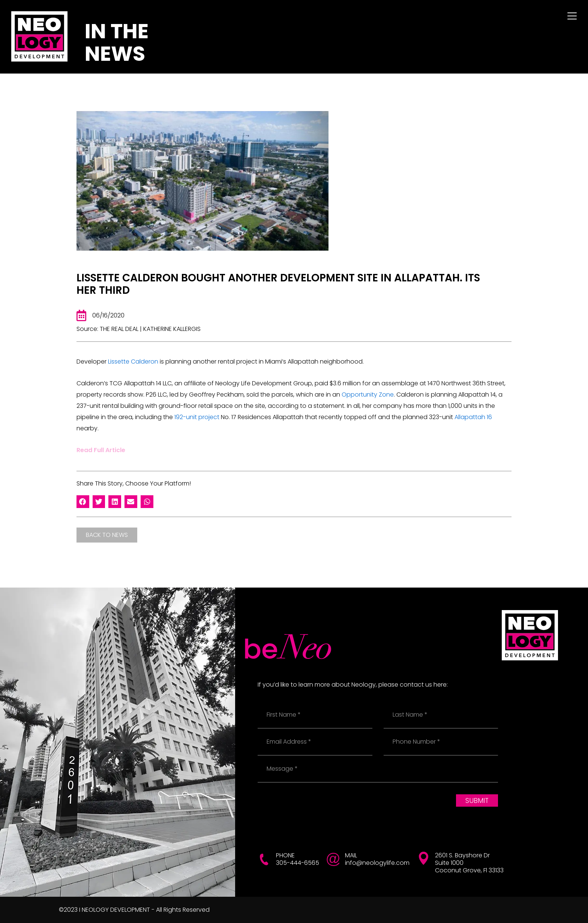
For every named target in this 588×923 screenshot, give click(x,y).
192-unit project (197, 417)
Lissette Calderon (133, 362)
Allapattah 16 (473, 417)
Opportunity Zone (368, 395)
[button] (83, 502)
